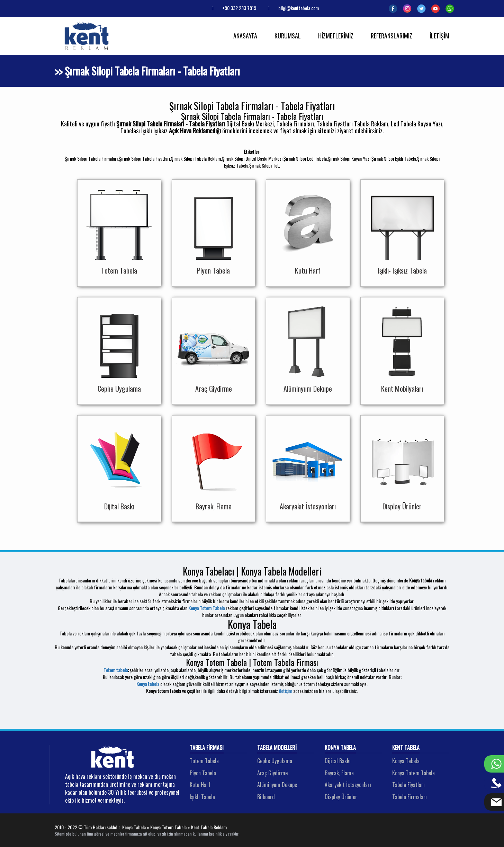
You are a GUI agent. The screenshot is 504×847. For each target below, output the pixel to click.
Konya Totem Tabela (206, 608)
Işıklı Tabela (202, 797)
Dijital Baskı (338, 761)
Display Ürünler (341, 797)
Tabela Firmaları (409, 797)
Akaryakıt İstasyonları (348, 785)
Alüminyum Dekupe (277, 785)
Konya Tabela (340, 748)
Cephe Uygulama (275, 761)
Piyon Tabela (203, 773)
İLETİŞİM (439, 36)
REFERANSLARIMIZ (391, 36)
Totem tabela (116, 670)
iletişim (286, 691)
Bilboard (266, 797)
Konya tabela (148, 684)
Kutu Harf (200, 785)
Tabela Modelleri (277, 748)
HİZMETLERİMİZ (336, 36)
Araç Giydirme (272, 773)
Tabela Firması (207, 748)
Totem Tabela (204, 761)
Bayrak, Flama (339, 773)
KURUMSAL (288, 36)
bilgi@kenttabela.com (291, 8)
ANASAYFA (245, 36)
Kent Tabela (406, 748)
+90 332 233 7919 (231, 8)
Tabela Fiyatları (408, 785)
